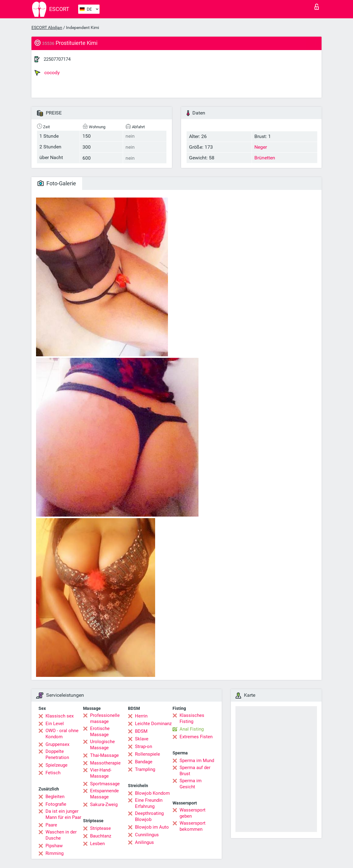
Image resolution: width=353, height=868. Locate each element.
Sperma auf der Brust (195, 771)
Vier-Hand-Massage (101, 773)
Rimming (55, 853)
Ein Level (55, 724)
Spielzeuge (56, 765)
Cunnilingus (147, 835)
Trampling (145, 769)
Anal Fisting (192, 729)
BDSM (141, 731)
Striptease (100, 828)
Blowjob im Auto (152, 827)
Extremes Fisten (196, 737)
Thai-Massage (104, 755)
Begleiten (55, 797)
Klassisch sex (60, 716)
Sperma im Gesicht (191, 784)
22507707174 (57, 59)
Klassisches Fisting (192, 718)
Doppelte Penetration (57, 754)
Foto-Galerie (57, 183)
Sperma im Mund (197, 761)
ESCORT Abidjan (47, 27)
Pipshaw (54, 846)
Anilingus (144, 842)
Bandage (144, 762)
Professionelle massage (105, 718)
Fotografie (56, 804)
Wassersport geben (193, 813)
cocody (47, 73)
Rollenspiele (147, 754)
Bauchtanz (101, 836)
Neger (261, 147)
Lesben (97, 844)
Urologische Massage (102, 745)
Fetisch (53, 773)
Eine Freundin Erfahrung (149, 803)
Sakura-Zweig (104, 804)
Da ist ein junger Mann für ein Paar (63, 814)
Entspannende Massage (104, 794)
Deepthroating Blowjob (149, 816)
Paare (51, 825)
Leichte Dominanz (153, 724)
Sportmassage (105, 784)
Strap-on (144, 746)
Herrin (141, 716)
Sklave (142, 739)
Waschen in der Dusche (61, 835)
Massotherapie (105, 763)
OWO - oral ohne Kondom (62, 734)
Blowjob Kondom (152, 793)
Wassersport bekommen (193, 826)
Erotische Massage (100, 732)
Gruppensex (57, 744)
